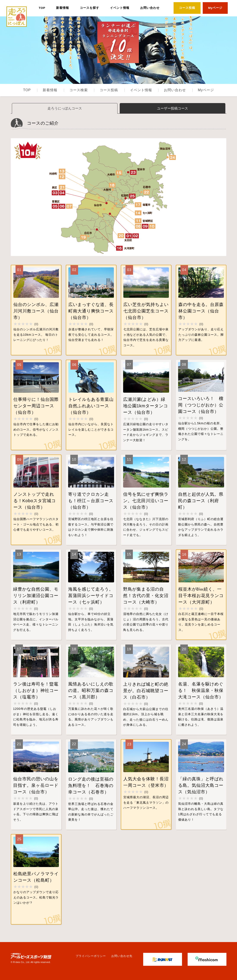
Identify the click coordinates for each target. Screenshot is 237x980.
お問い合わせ (150, 8)
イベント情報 (120, 8)
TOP (42, 8)
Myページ (215, 8)
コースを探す (89, 8)
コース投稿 (187, 8)
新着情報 (63, 8)
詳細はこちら (36, 310)
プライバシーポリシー (91, 956)
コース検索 (79, 90)
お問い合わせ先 (122, 956)
